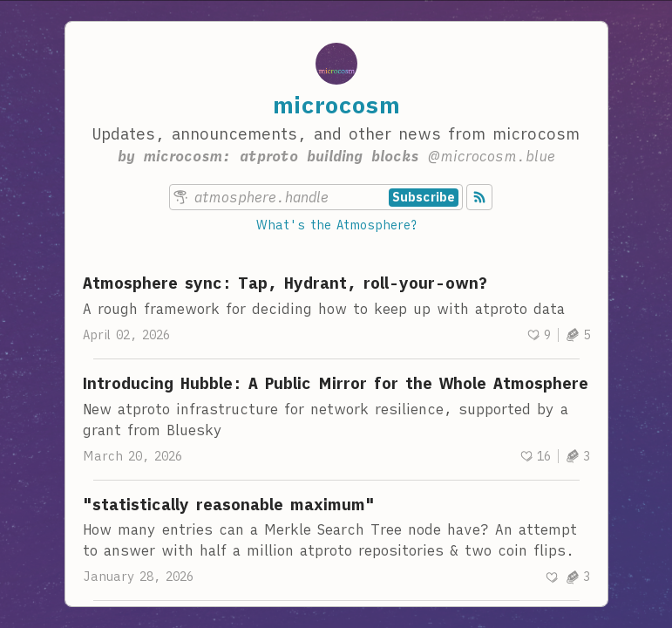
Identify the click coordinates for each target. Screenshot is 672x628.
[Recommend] (539, 335)
